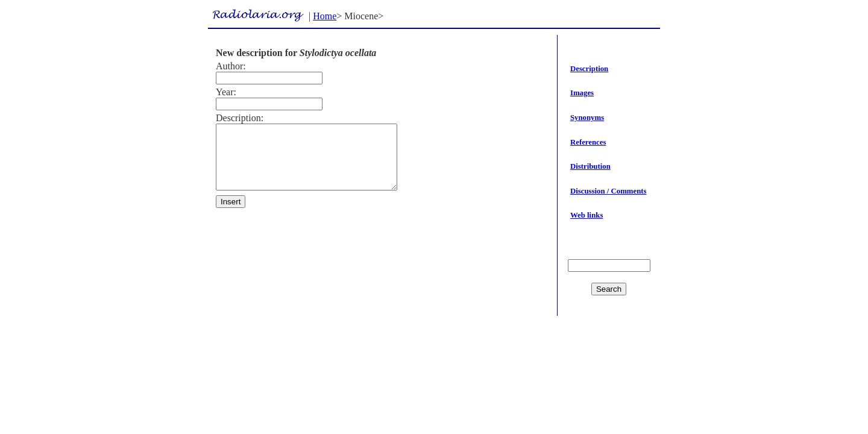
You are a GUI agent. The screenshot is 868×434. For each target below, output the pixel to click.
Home (325, 16)
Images (582, 93)
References (588, 142)
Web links (587, 215)
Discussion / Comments (609, 191)
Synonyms (587, 118)
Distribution (590, 166)
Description (589, 69)
